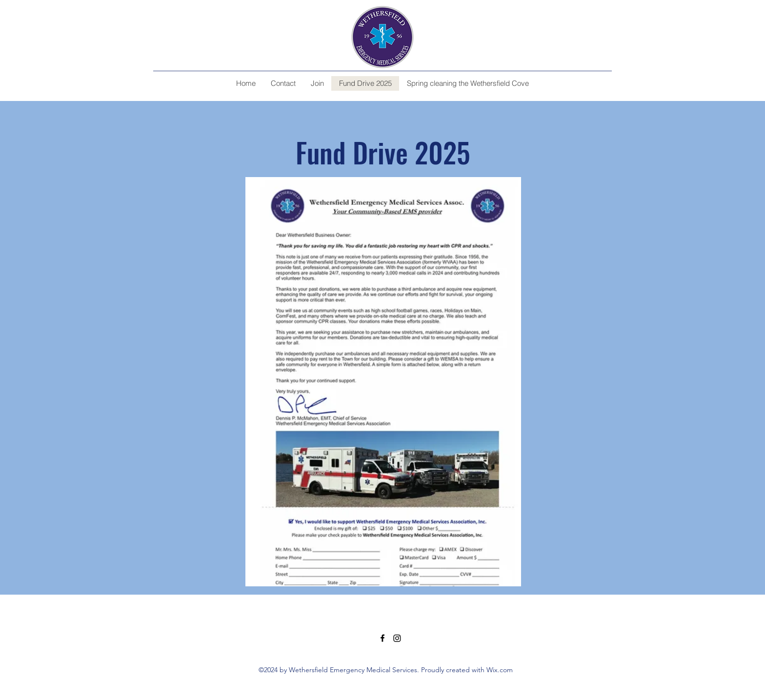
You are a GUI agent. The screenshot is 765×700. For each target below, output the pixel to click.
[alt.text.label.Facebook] (382, 638)
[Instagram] (397, 638)
